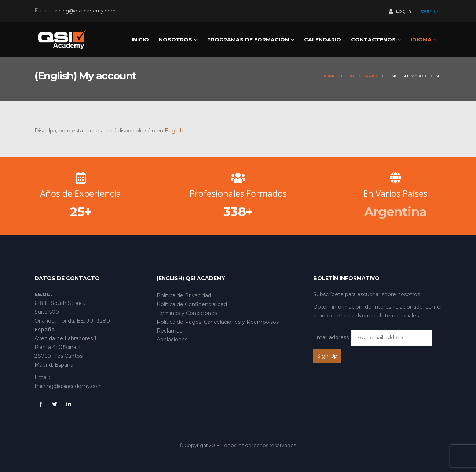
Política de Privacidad (184, 295)
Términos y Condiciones (187, 313)
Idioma (421, 40)
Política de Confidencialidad (192, 304)
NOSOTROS (175, 40)
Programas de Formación (248, 40)
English (174, 131)
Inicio (140, 40)
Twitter (55, 404)
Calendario (323, 40)
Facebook (41, 404)
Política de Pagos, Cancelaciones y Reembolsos (218, 322)
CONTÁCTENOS (373, 40)
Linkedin (69, 404)
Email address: (332, 337)
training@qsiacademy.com (83, 11)
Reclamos (169, 331)
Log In (399, 11)
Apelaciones (172, 340)
